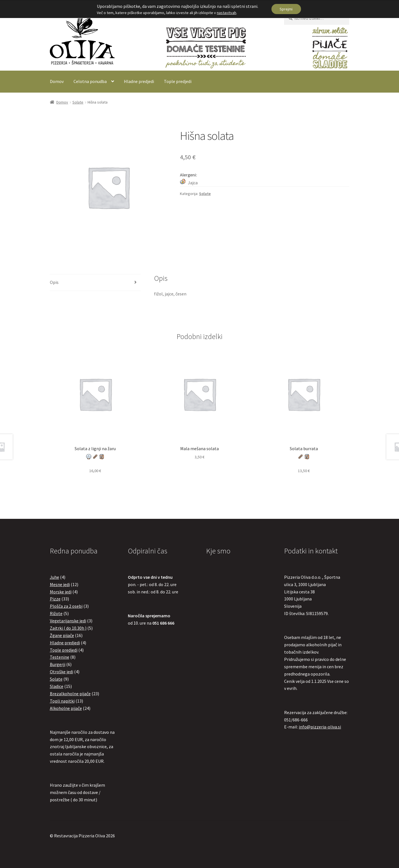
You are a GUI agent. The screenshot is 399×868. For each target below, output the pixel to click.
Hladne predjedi (139, 81)
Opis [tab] (54, 282)
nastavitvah (227, 13)
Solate (78, 102)
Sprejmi (286, 9)
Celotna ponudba (90, 81)
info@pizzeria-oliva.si (320, 727)
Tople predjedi (178, 81)
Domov (57, 81)
